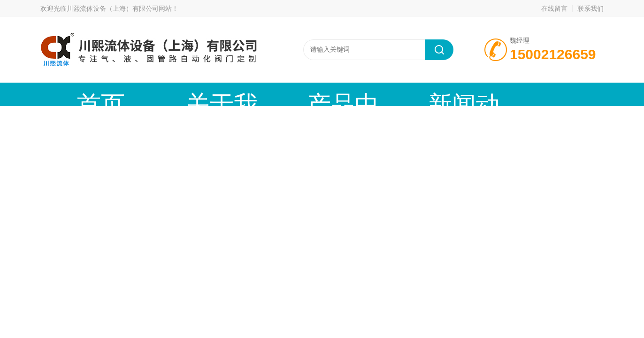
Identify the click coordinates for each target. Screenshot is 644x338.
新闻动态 (320, 94)
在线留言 (554, 8)
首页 (80, 94)
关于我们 (160, 94)
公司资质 (479, 94)
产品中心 (240, 94)
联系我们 (590, 8)
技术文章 (399, 94)
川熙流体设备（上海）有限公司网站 (119, 8)
